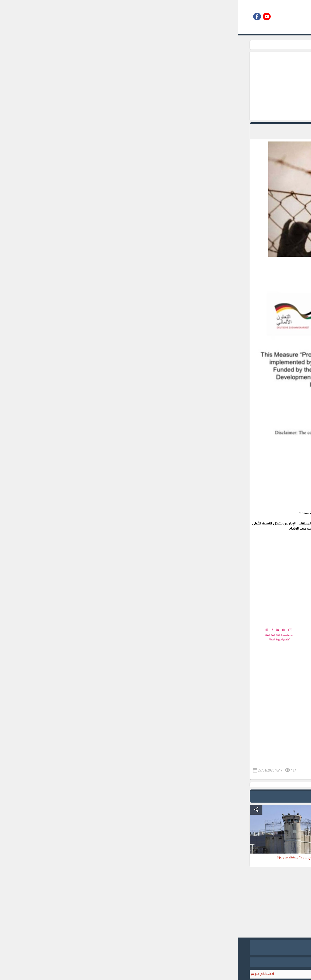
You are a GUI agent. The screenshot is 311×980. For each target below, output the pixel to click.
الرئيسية (240, 45)
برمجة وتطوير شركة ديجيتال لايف (155, 962)
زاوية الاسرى (220, 45)
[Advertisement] (130, 86)
